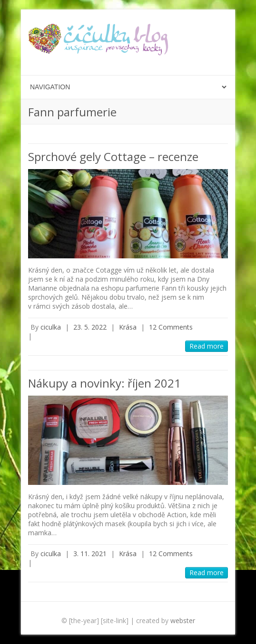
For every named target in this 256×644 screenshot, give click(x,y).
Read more (207, 346)
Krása (128, 327)
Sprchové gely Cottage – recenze (113, 156)
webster (183, 620)
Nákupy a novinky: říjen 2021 (104, 383)
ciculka (51, 327)
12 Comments (171, 327)
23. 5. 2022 (90, 327)
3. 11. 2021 (90, 554)
